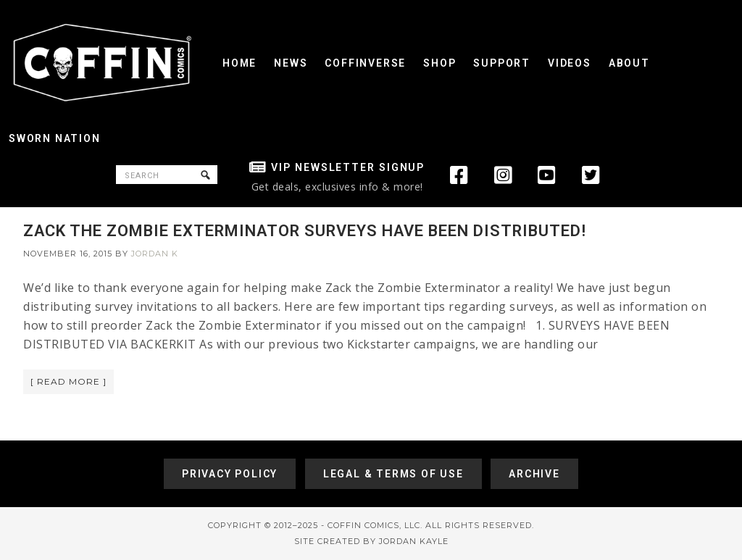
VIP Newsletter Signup (348, 167)
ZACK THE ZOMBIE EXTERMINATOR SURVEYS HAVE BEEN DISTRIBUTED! (305, 231)
